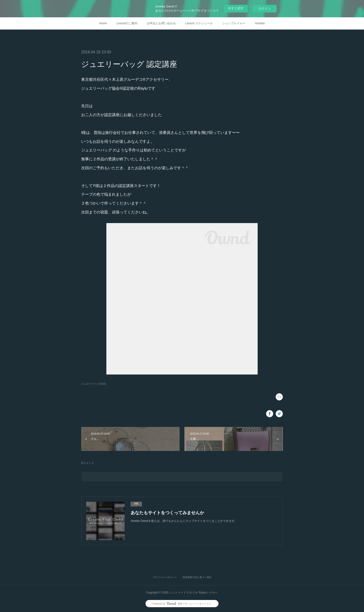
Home (103, 23)
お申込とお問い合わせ (161, 23)
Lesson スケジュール (199, 23)
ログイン (265, 9)
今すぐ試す (236, 8)
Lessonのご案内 (127, 23)
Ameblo (260, 23)
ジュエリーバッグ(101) (94, 384)
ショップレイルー (234, 23)
